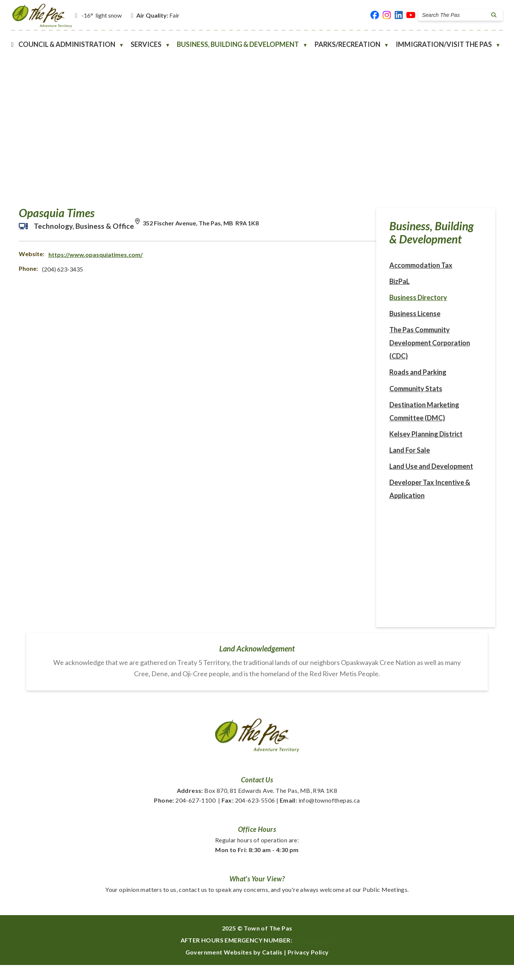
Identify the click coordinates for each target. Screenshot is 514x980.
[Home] (13, 44)
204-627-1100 (185, 815)
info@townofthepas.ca (320, 815)
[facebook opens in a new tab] (375, 15)
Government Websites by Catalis (234, 967)
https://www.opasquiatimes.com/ (237, 262)
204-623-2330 (314, 955)
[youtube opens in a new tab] (411, 15)
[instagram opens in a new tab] (387, 15)
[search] (454, 15)
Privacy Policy (308, 967)
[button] (493, 15)
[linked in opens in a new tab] (399, 15)
